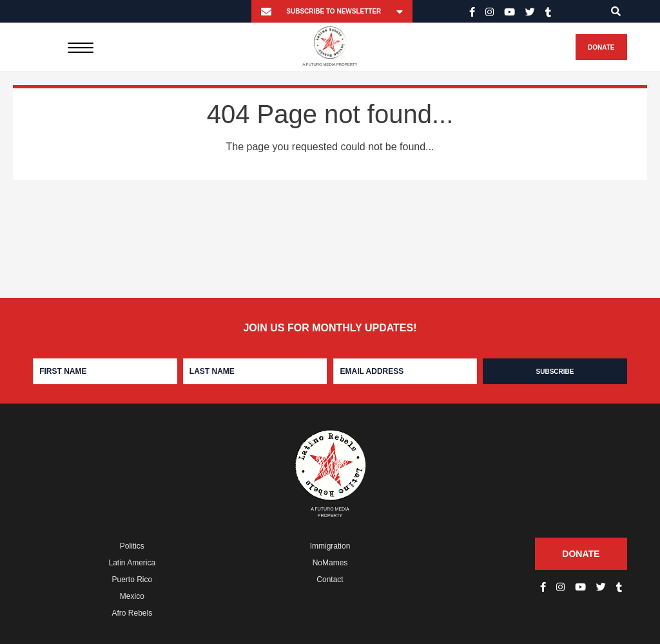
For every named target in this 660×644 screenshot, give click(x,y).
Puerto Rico (132, 580)
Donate (601, 47)
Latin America (132, 563)
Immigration (330, 546)
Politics (132, 546)
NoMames (330, 563)
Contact (330, 580)
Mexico (132, 596)
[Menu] (80, 47)
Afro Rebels (132, 613)
